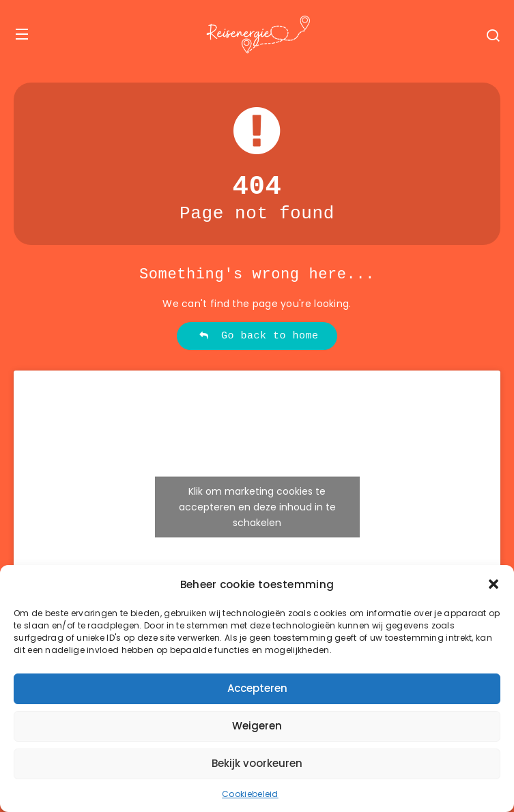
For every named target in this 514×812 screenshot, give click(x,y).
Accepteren (257, 688)
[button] (494, 584)
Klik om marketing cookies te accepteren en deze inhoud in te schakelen (257, 507)
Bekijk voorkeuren (257, 763)
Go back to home (258, 336)
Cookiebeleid (250, 794)
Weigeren (257, 726)
